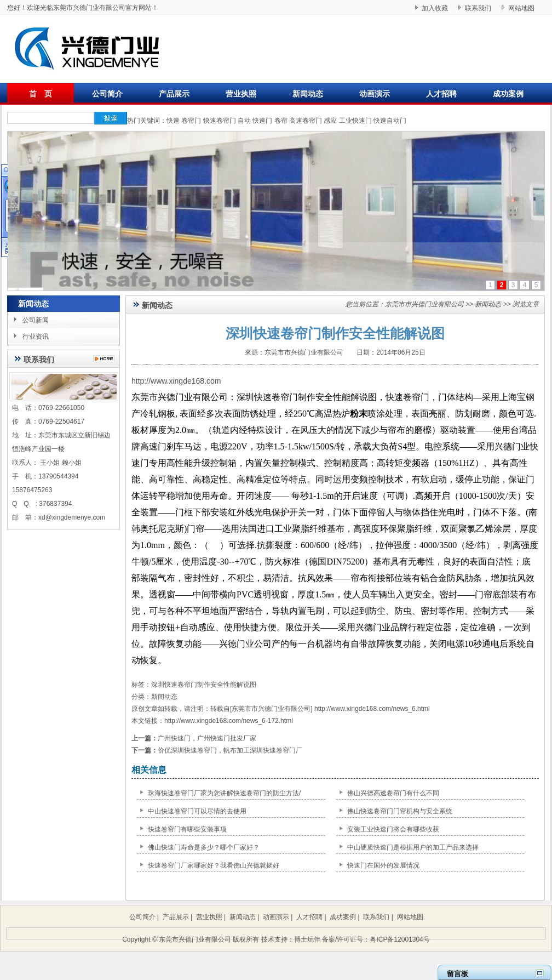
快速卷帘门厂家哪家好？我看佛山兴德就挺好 (214, 865)
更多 (107, 359)
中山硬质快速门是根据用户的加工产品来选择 (413, 847)
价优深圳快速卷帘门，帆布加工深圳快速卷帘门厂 (230, 750)
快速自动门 (390, 121)
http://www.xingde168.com (176, 381)
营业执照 (241, 94)
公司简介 (107, 94)
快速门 (262, 121)
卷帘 (281, 121)
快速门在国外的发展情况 (383, 865)
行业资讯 (36, 337)
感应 (330, 121)
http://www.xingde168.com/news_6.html (372, 709)
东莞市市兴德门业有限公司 (424, 304)
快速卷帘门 (220, 121)
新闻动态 (308, 94)
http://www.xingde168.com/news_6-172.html (229, 721)
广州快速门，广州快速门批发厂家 (207, 738)
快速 (173, 121)
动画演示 (375, 94)
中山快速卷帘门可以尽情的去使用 (197, 811)
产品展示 (174, 94)
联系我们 (478, 8)
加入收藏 (435, 8)
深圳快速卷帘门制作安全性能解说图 (204, 685)
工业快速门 (355, 121)
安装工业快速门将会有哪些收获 (393, 829)
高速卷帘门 (306, 121)
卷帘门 (191, 121)
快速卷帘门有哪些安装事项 (187, 829)
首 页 (41, 94)
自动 (244, 121)
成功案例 (508, 94)
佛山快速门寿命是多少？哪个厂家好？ (204, 847)
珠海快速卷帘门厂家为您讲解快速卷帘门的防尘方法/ (224, 793)
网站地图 (521, 8)
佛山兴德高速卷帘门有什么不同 (393, 793)
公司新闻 (36, 320)
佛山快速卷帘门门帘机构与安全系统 (400, 811)
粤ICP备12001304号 (399, 939)
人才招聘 (441, 94)
